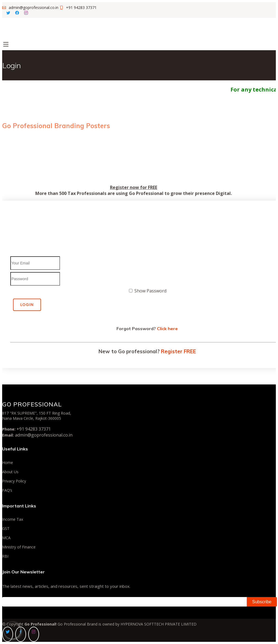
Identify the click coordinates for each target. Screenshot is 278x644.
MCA (6, 538)
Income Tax (13, 519)
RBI (5, 556)
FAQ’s (7, 490)
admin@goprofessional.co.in (44, 435)
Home (8, 463)
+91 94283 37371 (34, 429)
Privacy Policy (14, 481)
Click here (167, 329)
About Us (10, 472)
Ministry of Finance (19, 547)
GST (6, 529)
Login (27, 305)
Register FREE (179, 351)
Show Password (150, 291)
